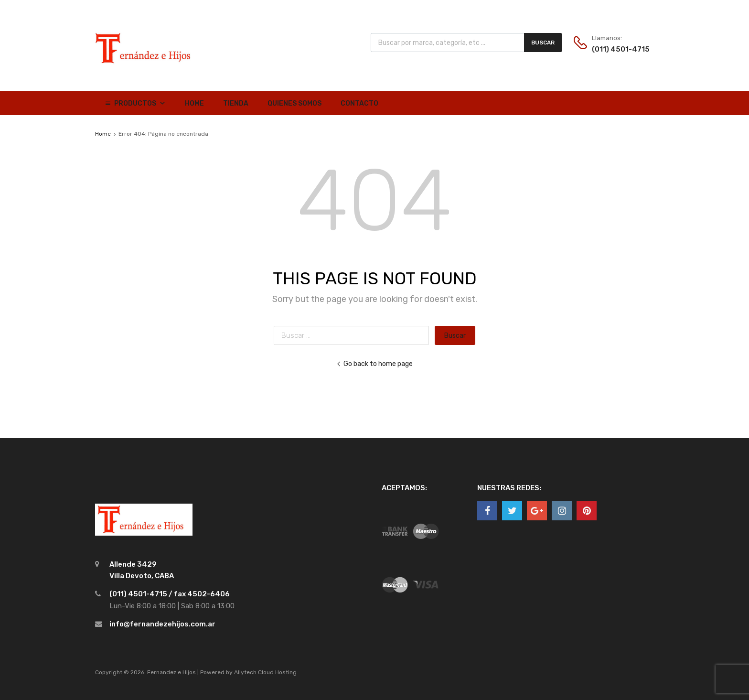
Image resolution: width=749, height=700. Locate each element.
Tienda (236, 103)
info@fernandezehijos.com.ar (162, 624)
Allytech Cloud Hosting (265, 672)
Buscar (543, 43)
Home (194, 103)
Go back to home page (374, 364)
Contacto (359, 103)
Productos (140, 103)
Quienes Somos (294, 103)
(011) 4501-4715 (615, 49)
